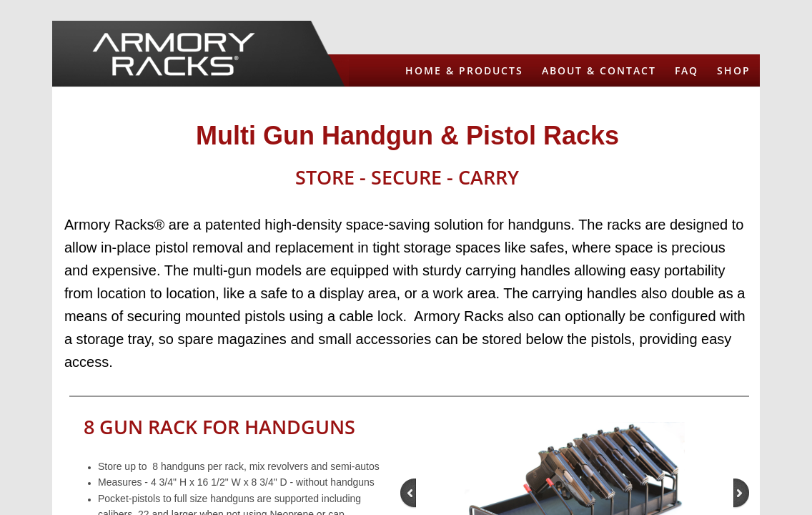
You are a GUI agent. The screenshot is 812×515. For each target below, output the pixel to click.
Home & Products (464, 70)
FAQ (687, 70)
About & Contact (599, 70)
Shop (734, 70)
